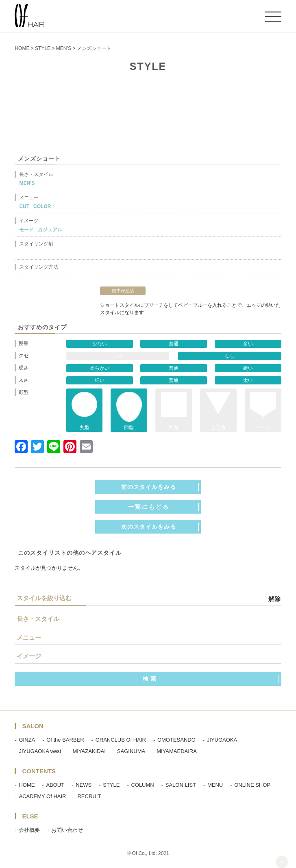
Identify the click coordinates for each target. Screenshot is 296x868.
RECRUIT (89, 796)
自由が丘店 (123, 291)
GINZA (27, 740)
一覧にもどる (149, 507)
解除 (274, 599)
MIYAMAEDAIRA (177, 751)
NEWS (84, 785)
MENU (215, 785)
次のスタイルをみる (149, 527)
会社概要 (29, 830)
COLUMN (142, 785)
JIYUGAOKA (222, 740)
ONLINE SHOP (252, 785)
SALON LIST (181, 785)
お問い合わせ (67, 830)
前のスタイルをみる (149, 487)
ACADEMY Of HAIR (42, 796)
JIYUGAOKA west (40, 751)
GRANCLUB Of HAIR (121, 740)
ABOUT (55, 785)
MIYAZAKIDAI (89, 751)
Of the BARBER (65, 740)
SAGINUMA (131, 751)
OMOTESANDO (176, 740)
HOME (27, 785)
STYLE (111, 785)
